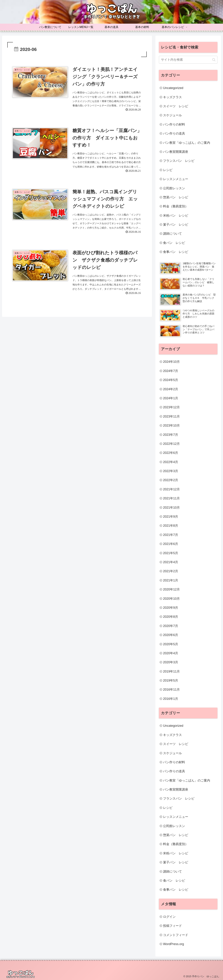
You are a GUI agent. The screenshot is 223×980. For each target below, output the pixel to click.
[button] (214, 60)
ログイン (169, 917)
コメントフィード (176, 935)
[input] (188, 60)
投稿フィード (172, 926)
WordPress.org (174, 944)
